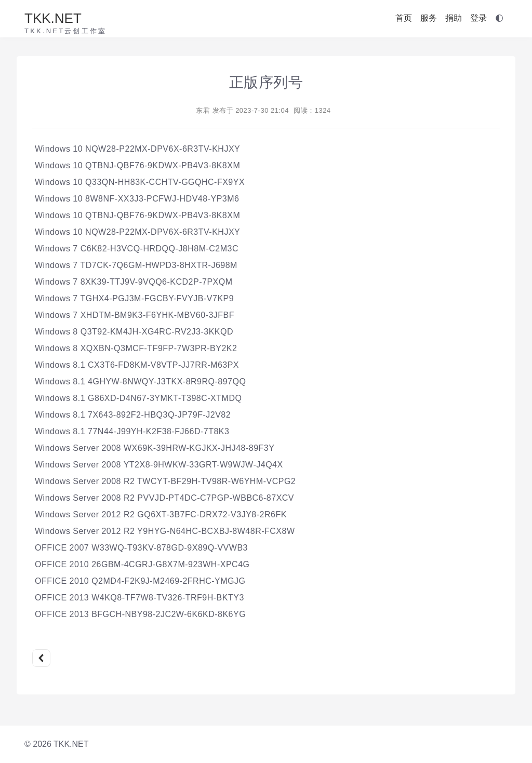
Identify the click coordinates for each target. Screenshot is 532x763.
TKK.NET (53, 18)
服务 (429, 18)
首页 (404, 18)
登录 (478, 18)
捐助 (454, 18)
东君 (203, 110)
